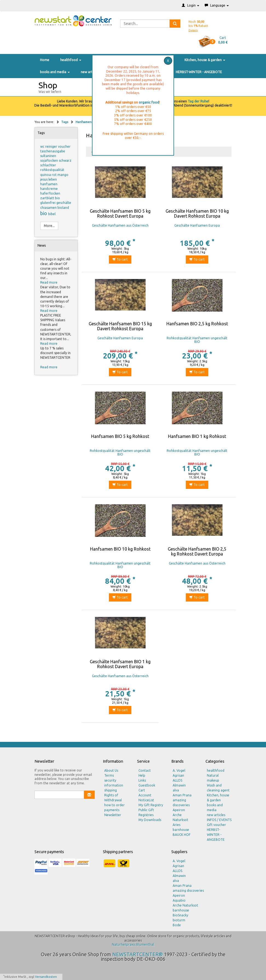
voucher (64, 146)
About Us (111, 770)
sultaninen (48, 156)
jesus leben (49, 179)
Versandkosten (46, 977)
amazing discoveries (181, 803)
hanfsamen (49, 184)
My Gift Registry (151, 805)
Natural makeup (213, 778)
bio (44, 213)
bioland (63, 208)
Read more (49, 282)
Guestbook (147, 785)
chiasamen (49, 208)
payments (112, 810)
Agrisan (178, 775)
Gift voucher (216, 825)
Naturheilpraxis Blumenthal (133, 945)
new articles (90, 72)
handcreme (49, 189)
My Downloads (150, 820)
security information (114, 783)
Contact (145, 770)
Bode (177, 925)
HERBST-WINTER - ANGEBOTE (199, 72)
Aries (177, 825)
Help (142, 775)
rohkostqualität (52, 170)
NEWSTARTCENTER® (138, 954)
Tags (65, 122)
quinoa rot (49, 175)
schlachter (48, 165)
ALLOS (177, 780)
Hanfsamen (84, 122)
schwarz (65, 160)
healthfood (71, 60)
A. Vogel (179, 770)
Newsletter (113, 815)
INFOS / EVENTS (219, 820)
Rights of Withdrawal (113, 798)
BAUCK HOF (182, 835)
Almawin (179, 785)
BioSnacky (180, 915)
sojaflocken (50, 160)
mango (63, 175)
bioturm (179, 920)
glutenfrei (48, 203)
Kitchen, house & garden (205, 60)
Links (142, 780)
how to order (115, 805)
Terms (109, 775)
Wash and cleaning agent (218, 788)
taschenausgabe (53, 151)
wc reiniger (49, 146)
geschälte (64, 203)
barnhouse (181, 830)
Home (45, 60)
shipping (111, 790)
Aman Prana (182, 795)
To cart (120, 259)
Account (145, 795)
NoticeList (146, 800)
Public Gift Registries (146, 812)
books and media (55, 72)
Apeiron (179, 810)
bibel (52, 214)
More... (49, 226)
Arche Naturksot (180, 817)
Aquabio (179, 900)
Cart (142, 790)
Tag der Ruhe (198, 101)
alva (176, 790)
